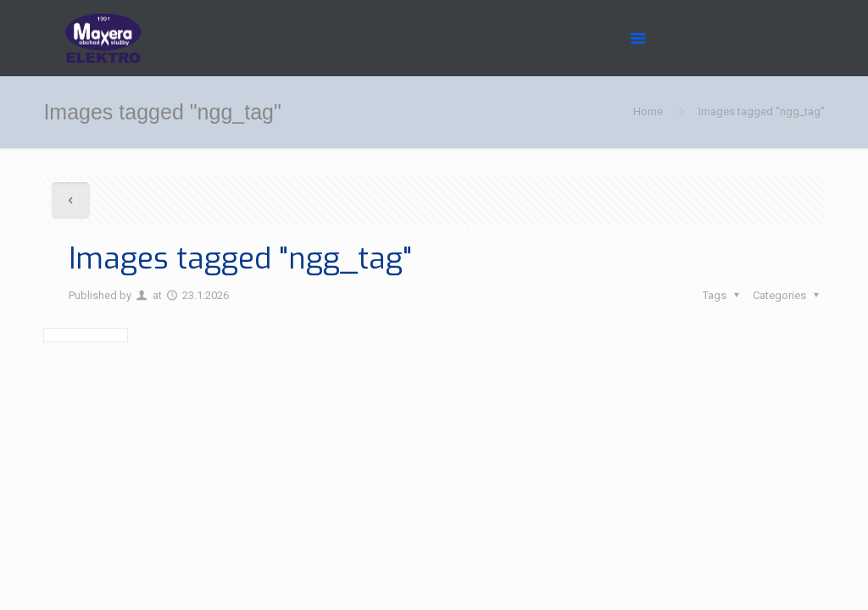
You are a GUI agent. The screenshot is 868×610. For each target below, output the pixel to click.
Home (648, 111)
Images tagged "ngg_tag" (762, 111)
